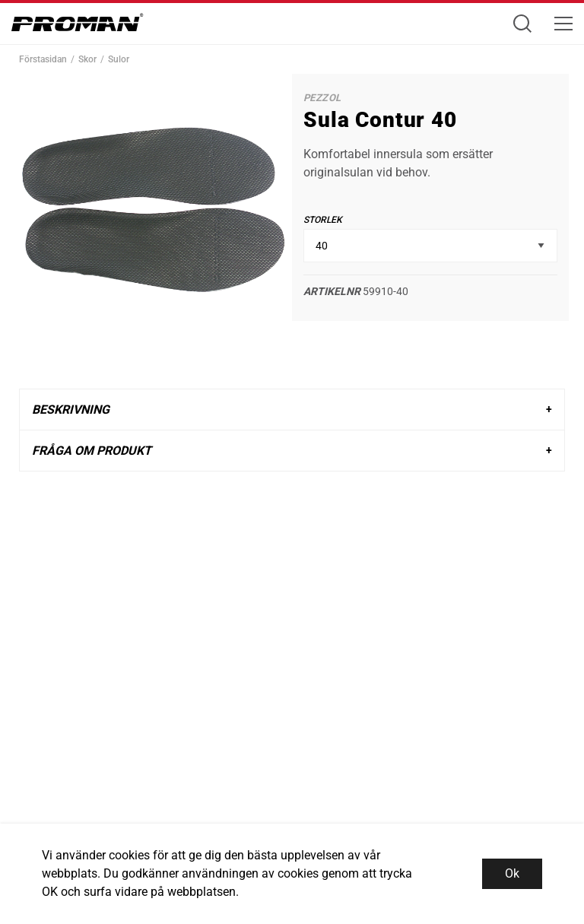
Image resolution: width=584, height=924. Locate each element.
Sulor (119, 59)
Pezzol (322, 98)
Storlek (323, 220)
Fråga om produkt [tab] (92, 451)
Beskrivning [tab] (71, 410)
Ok (512, 873)
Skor (87, 59)
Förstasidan (43, 59)
